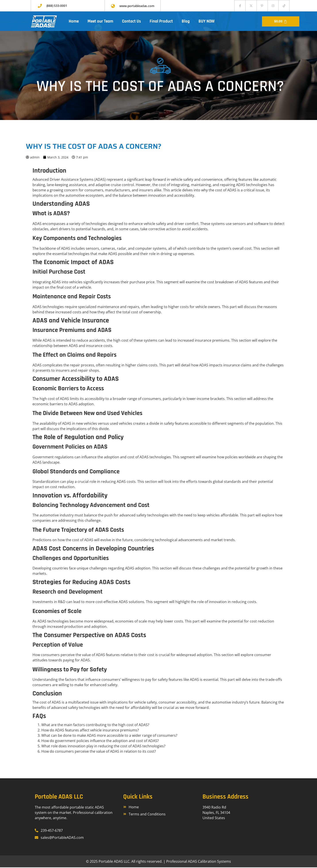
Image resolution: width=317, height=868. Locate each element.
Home (74, 22)
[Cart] (281, 22)
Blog (186, 22)
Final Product (161, 22)
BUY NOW (206, 22)
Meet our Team (100, 22)
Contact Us (131, 22)
